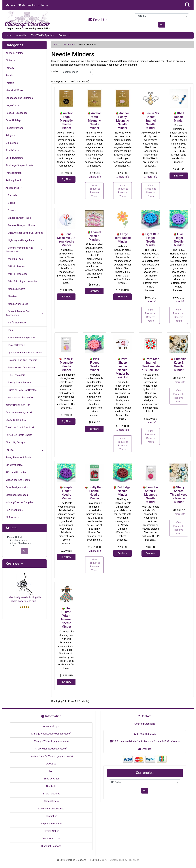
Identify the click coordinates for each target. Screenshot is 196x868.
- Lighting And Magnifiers (20, 240)
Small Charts (12, 150)
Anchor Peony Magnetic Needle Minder (123, 121)
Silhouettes (12, 143)
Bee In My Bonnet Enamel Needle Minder (152, 121)
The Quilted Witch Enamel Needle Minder (66, 618)
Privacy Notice (51, 831)
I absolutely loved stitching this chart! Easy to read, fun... (25, 588)
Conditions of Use (51, 839)
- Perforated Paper (16, 323)
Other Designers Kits (24, 487)
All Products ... (13, 517)
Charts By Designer (24, 442)
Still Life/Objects (15, 158)
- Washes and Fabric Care (20, 398)
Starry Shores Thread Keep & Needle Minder (179, 495)
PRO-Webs (133, 860)
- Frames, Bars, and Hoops (20, 225)
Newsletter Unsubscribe (51, 809)
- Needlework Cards (17, 304)
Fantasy (10, 68)
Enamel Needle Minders (95, 236)
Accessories (69, 45)
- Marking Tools (14, 259)
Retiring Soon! (13, 180)
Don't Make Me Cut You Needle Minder (66, 240)
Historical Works (14, 90)
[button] (187, 5)
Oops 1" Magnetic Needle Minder (67, 364)
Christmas (11, 60)
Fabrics (24, 450)
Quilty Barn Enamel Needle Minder (96, 493)
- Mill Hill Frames (15, 266)
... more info (94, 177)
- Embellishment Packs (19, 218)
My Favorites (27, 5)
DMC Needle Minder (179, 117)
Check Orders (51, 801)
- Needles (11, 296)
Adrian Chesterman (24, 543)
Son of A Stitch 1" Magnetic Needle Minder (151, 495)
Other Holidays (14, 120)
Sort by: (54, 71)
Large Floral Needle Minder (123, 238)
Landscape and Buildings (19, 98)
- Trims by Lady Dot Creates (21, 390)
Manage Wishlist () (51, 741)
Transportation (14, 173)
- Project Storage (15, 345)
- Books (10, 203)
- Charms (11, 210)
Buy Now (66, 179)
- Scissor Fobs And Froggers (21, 360)
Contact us (51, 816)
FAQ (51, 771)
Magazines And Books (18, 480)
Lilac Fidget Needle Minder (179, 240)
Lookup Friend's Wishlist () (51, 756)
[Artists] (24, 540)
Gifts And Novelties (16, 472)
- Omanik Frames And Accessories (24, 313)
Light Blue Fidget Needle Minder (152, 240)
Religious (10, 135)
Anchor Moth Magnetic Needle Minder (94, 121)
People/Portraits (14, 128)
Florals (9, 75)
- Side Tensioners (15, 375)
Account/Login (51, 726)
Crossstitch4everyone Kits (20, 413)
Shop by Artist (51, 779)
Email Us (98, 20)
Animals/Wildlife (14, 53)
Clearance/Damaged (17, 495)
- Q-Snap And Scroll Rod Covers (24, 353)
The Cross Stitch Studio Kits (21, 428)
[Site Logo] (34, 20)
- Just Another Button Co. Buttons (24, 233)
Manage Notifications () (51, 734)
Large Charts (12, 105)
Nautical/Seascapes (16, 113)
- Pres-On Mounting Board (20, 338)
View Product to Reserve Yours (94, 191)
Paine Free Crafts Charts (19, 435)
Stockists (51, 786)
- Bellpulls (11, 195)
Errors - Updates (51, 794)
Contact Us (65, 35)
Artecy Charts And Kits (18, 405)
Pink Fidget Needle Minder (94, 364)
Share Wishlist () (51, 749)
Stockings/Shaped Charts (19, 165)
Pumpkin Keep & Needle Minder (180, 364)
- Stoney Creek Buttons (18, 383)
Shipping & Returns (51, 824)
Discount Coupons (51, 846)
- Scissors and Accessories (21, 368)
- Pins (9, 330)
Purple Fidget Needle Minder (67, 493)
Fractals (10, 83)
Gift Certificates (14, 465)
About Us (21, 35)
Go (162, 25)
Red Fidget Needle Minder (124, 491)
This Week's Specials (42, 35)
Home (11, 5)
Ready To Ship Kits (16, 420)
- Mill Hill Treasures (16, 274)
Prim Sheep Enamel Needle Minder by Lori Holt (123, 368)
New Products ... (14, 510)
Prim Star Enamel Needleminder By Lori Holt (151, 364)
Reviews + (14, 563)
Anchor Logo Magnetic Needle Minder (66, 121)
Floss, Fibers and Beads (24, 457)
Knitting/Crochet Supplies (24, 502)
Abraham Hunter (24, 540)
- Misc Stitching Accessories (22, 281)
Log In (43, 5)
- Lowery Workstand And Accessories (24, 250)
